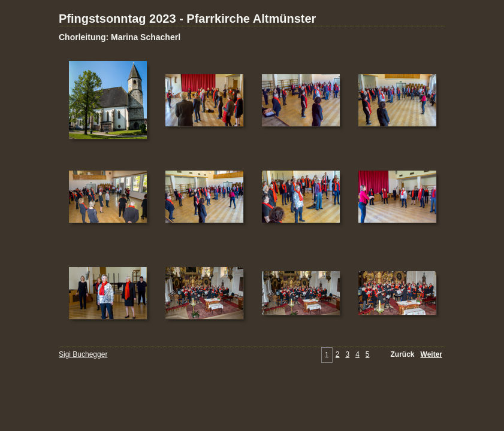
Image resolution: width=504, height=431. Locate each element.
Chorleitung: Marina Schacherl (120, 37)
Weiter (431, 354)
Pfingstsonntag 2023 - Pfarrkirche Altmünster (187, 19)
